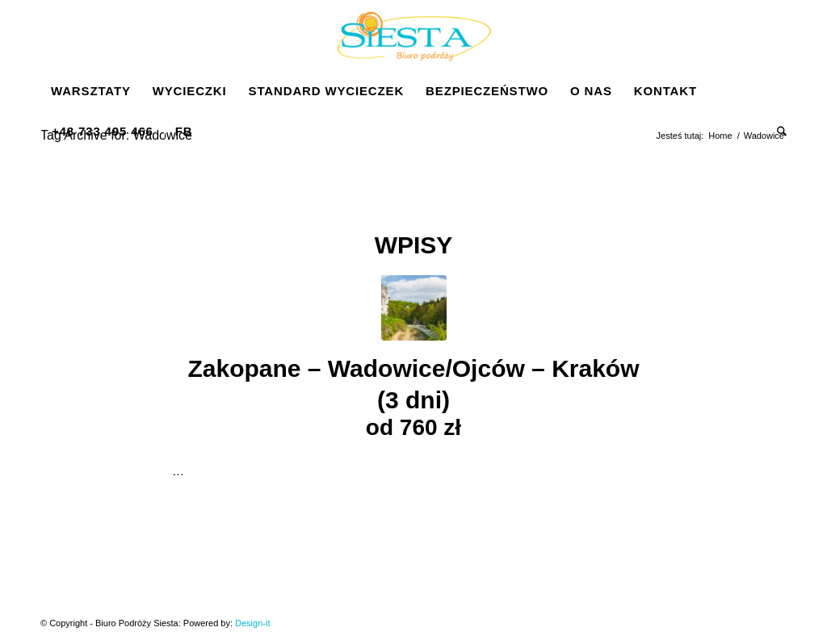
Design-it (252, 623)
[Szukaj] (777, 132)
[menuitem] (91, 91)
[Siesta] (413, 36)
